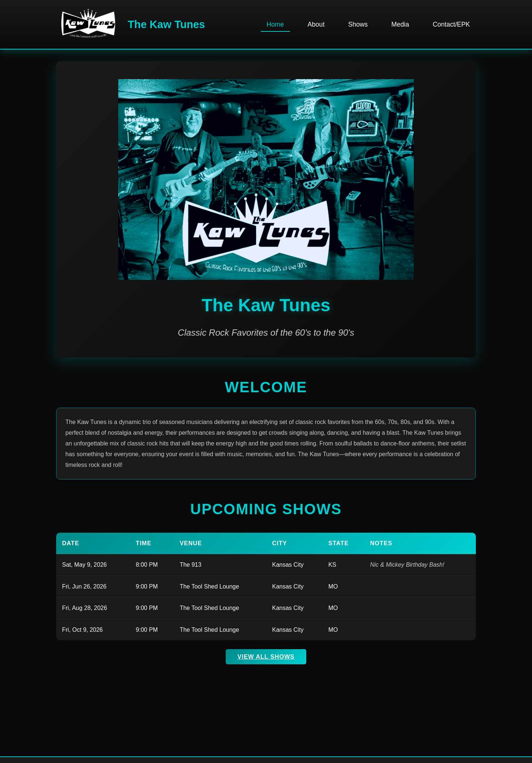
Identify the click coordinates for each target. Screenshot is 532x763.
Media (400, 24)
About (316, 24)
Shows (358, 24)
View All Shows (266, 657)
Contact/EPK (451, 24)
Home (275, 24)
